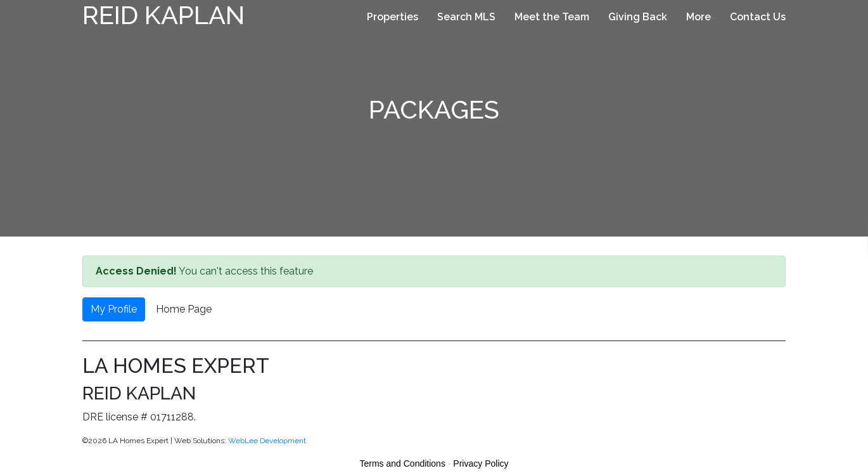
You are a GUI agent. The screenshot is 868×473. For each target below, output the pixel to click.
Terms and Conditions (403, 463)
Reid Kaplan (163, 15)
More (699, 17)
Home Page (184, 309)
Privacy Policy (481, 463)
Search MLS (466, 17)
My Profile (114, 309)
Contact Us (758, 17)
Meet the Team (552, 17)
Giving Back (638, 17)
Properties (393, 17)
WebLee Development (267, 441)
